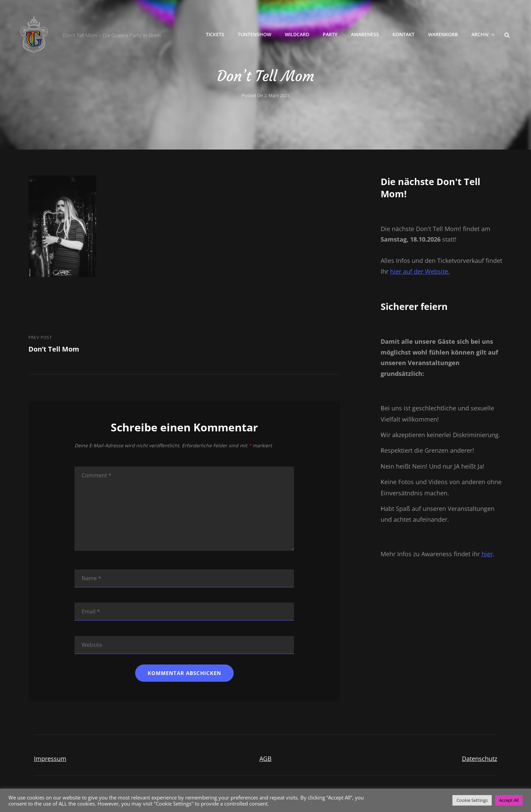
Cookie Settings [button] (472, 800)
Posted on (265, 95)
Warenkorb (443, 34)
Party (330, 34)
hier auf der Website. (420, 271)
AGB (265, 759)
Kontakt (403, 34)
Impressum (50, 759)
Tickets (215, 34)
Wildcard (297, 34)
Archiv (484, 34)
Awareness (365, 34)
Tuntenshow (254, 34)
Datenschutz (480, 759)
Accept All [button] (509, 800)
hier (487, 554)
